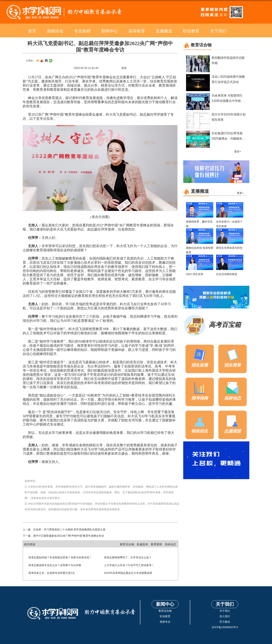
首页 (32, 31)
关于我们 (218, 31)
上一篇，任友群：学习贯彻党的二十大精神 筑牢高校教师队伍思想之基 (64, 529)
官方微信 (225, 622)
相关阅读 (30, 544)
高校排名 (55, 31)
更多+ (238, 151)
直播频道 (164, 31)
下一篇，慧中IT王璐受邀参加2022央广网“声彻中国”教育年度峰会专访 (63, 536)
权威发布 (142, 544)
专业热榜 (82, 31)
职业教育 (191, 31)
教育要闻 (156, 544)
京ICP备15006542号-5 (225, 627)
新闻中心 (110, 31)
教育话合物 (127, 544)
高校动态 (170, 544)
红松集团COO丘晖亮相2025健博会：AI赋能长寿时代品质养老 (228, 139)
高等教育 (137, 31)
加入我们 (225, 616)
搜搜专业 (165, 622)
